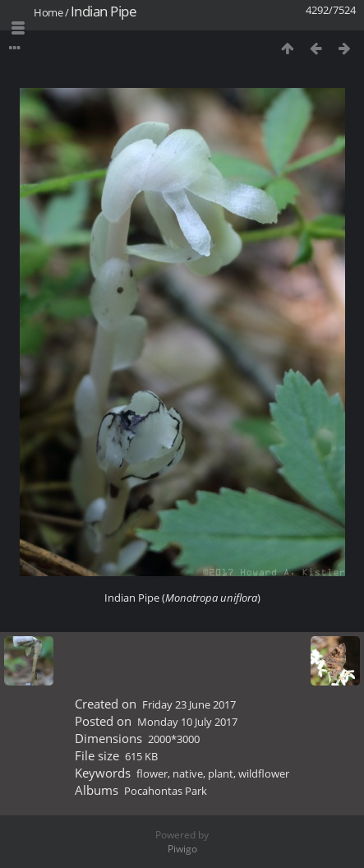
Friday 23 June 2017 (189, 704)
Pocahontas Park (166, 791)
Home (48, 12)
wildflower (264, 773)
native (188, 773)
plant (221, 773)
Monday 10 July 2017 (187, 722)
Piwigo (182, 849)
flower (152, 773)
